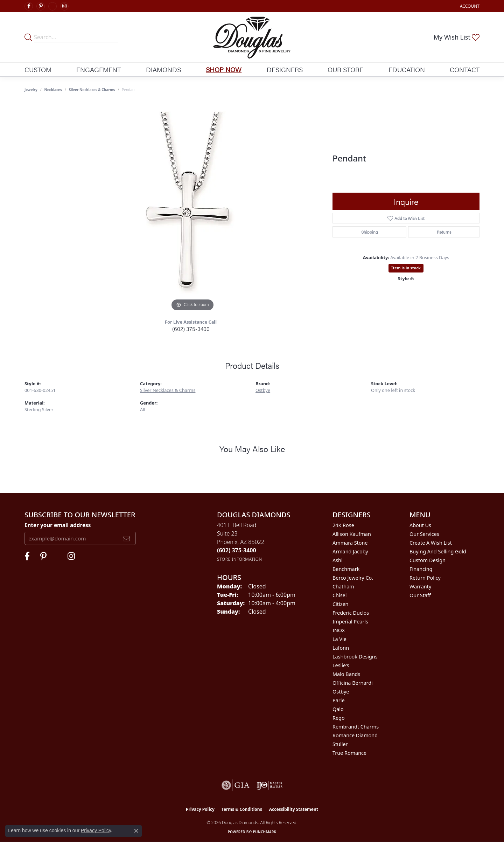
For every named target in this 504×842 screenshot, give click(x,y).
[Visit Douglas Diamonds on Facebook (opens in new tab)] (29, 6)
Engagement (99, 69)
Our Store (345, 69)
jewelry (31, 90)
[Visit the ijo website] (270, 785)
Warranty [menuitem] (420, 586)
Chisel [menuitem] (339, 595)
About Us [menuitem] (420, 525)
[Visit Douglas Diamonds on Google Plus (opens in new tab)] (52, 6)
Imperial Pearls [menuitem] (350, 622)
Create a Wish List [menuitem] (431, 543)
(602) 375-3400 (191, 329)
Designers (285, 69)
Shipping (370, 232)
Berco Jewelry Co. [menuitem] (353, 578)
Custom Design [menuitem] (428, 560)
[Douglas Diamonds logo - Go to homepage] (252, 37)
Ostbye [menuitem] (341, 692)
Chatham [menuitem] (343, 586)
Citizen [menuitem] (341, 604)
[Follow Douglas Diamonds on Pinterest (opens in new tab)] (41, 6)
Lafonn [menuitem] (341, 648)
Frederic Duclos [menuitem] (351, 613)
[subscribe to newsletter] (126, 538)
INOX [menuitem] (339, 630)
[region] (192, 208)
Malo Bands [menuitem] (346, 674)
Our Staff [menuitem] (420, 595)
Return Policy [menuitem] (425, 578)
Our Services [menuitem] (424, 534)
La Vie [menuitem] (339, 639)
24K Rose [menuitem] (343, 525)
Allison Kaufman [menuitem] (352, 534)
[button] (469, 6)
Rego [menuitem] (339, 718)
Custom (38, 69)
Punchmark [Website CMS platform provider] (265, 832)
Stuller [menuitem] (340, 744)
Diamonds (163, 69)
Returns (444, 232)
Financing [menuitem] (421, 569)
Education (407, 69)
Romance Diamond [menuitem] (355, 735)
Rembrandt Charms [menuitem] (356, 727)
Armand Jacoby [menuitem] (350, 551)
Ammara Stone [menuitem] (350, 543)
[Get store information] (240, 559)
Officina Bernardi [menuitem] (353, 683)
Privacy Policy (200, 809)
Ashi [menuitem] (338, 560)
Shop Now (224, 69)
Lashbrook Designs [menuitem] (355, 657)
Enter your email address (58, 525)
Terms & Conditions (242, 809)
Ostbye (263, 390)
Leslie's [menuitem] (341, 665)
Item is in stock (406, 268)
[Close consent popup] (136, 831)
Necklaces (53, 90)
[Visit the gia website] (236, 785)
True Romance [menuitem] (349, 753)
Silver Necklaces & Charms (92, 90)
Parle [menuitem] (339, 700)
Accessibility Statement (294, 809)
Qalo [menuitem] (338, 709)
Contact (465, 69)
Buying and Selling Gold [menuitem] (438, 551)
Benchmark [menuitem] (346, 569)
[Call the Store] (237, 550)
